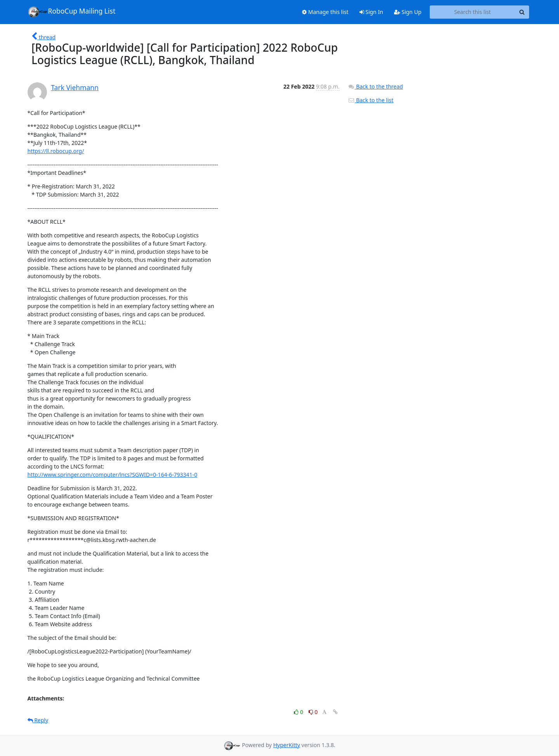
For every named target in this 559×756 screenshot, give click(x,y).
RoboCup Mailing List (72, 12)
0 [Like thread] (299, 712)
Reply (38, 720)
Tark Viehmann (75, 87)
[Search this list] (473, 12)
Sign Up (408, 12)
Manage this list (325, 12)
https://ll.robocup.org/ (56, 151)
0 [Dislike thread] (313, 712)
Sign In (371, 12)
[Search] (522, 12)
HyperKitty (287, 745)
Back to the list (371, 100)
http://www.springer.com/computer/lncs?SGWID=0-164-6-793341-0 (113, 475)
